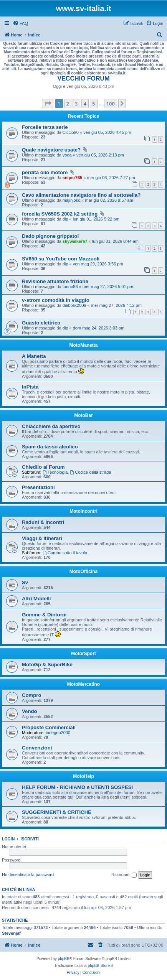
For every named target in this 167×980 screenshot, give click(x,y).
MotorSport (83, 654)
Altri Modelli (36, 599)
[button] (48, 104)
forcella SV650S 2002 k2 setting (60, 214)
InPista (30, 387)
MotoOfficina (83, 572)
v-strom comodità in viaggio (56, 300)
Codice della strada (90, 472)
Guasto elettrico (41, 323)
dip (65, 219)
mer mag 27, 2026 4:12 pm (116, 305)
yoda (67, 155)
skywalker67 (75, 241)
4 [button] (85, 104)
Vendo (30, 711)
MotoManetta (84, 345)
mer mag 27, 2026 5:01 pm (108, 287)
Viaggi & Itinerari (42, 538)
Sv (25, 582)
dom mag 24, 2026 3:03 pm (99, 328)
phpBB (64, 959)
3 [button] (76, 104)
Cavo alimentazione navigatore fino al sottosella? (81, 195)
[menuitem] (20, 23)
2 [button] (68, 104)
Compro (32, 695)
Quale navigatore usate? (51, 150)
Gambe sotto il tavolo (65, 553)
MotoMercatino (83, 684)
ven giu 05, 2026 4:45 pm (107, 132)
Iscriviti (30, 839)
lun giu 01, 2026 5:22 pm (96, 219)
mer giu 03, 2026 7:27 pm (111, 178)
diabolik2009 (74, 305)
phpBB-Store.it (100, 966)
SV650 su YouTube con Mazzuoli (61, 259)
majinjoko (71, 200)
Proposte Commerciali (49, 727)
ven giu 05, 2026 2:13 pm (100, 155)
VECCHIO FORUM (84, 78)
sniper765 (72, 178)
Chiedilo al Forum (43, 467)
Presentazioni (38, 487)
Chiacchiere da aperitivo (51, 426)
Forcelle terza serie (45, 127)
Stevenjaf (11, 933)
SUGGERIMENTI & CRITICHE (57, 812)
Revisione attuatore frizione (55, 281)
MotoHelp (83, 776)
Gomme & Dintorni (44, 615)
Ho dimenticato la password (28, 875)
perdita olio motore (45, 172)
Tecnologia (55, 472)
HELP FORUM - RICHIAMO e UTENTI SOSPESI (77, 787)
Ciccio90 (71, 132)
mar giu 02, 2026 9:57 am (109, 200)
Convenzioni (37, 748)
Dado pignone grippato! (50, 236)
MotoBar (83, 415)
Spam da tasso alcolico (50, 447)
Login (8, 839)
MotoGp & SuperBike (47, 665)
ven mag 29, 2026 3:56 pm (98, 264)
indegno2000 (58, 733)
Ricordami (124, 875)
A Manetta (34, 356)
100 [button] (111, 104)
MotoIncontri (83, 511)
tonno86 (70, 287)
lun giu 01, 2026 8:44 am (115, 241)
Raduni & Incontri (43, 522)
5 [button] (93, 104)
